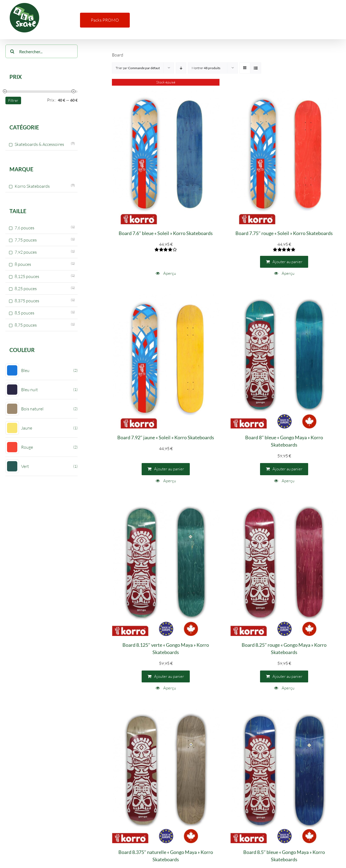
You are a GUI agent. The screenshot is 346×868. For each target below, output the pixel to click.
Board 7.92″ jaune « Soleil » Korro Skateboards (166, 437)
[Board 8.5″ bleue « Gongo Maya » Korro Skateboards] (284, 776)
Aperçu (169, 273)
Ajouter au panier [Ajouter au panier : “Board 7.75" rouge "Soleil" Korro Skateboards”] (287, 262)
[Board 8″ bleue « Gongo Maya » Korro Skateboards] (284, 361)
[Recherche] (12, 51)
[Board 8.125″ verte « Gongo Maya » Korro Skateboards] (166, 569)
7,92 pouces (26, 252)
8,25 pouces (26, 289)
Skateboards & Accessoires (39, 144)
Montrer (206, 68)
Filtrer (13, 100)
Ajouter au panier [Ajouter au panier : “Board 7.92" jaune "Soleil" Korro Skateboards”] (169, 469)
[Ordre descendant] (181, 68)
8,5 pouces (24, 313)
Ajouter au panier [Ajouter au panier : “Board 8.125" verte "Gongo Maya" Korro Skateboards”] (169, 676)
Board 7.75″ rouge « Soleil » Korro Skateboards (284, 233)
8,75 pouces (26, 325)
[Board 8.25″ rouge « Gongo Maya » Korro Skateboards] (284, 569)
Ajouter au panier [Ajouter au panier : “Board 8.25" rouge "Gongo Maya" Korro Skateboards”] (287, 676)
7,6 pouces (24, 228)
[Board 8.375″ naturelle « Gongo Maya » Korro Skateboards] (166, 776)
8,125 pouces (27, 276)
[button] (330, 20)
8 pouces (23, 264)
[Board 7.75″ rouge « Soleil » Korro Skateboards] (284, 157)
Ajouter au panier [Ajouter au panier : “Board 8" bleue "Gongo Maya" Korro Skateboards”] (287, 469)
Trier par (138, 68)
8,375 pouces (27, 301)
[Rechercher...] (41, 51)
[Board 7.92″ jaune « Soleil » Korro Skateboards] (166, 361)
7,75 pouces (26, 240)
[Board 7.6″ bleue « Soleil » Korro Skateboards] (166, 157)
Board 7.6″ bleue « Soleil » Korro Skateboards (166, 233)
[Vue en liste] (256, 68)
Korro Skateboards (32, 186)
